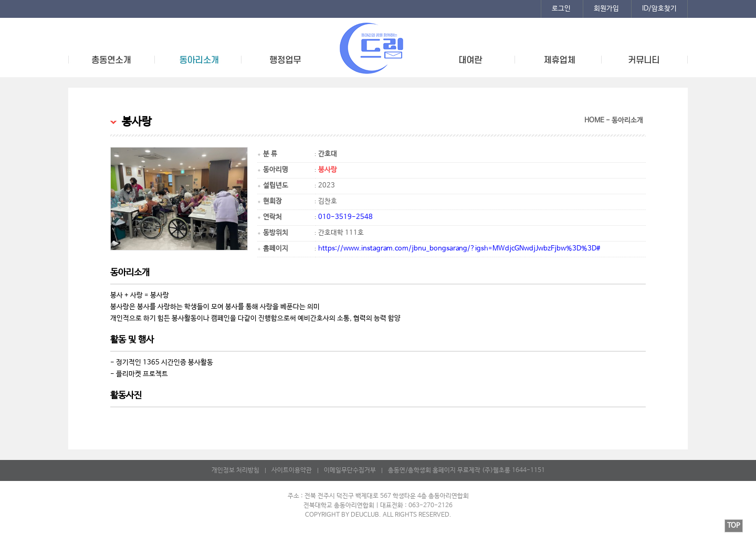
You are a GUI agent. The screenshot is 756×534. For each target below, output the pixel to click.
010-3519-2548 (345, 217)
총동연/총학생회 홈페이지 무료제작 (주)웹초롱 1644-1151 (466, 470)
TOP (734, 526)
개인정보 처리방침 (235, 470)
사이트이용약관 (292, 470)
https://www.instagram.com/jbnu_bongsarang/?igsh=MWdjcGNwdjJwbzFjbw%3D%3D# (459, 249)
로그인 (561, 9)
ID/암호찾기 (659, 9)
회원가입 (606, 9)
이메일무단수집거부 (350, 470)
